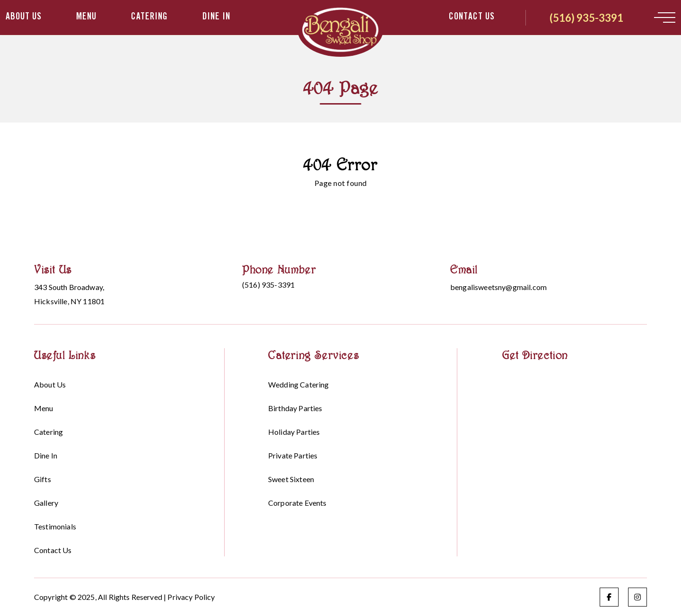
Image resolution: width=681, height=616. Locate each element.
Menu (86, 18)
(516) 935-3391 (586, 18)
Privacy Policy (191, 597)
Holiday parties (294, 432)
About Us (24, 18)
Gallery (46, 503)
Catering (149, 18)
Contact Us (472, 18)
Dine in (216, 18)
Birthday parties (295, 408)
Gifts (43, 479)
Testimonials (55, 526)
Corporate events (297, 503)
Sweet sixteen (291, 479)
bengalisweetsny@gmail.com (498, 287)
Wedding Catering (299, 384)
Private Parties (293, 455)
